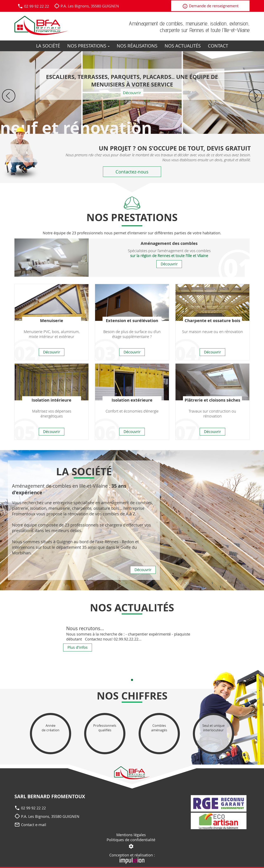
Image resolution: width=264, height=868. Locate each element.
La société (48, 46)
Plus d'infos (78, 647)
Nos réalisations (137, 46)
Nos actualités (183, 46)
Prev (9, 96)
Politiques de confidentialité (131, 840)
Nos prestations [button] (88, 46)
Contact (218, 46)
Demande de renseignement (210, 6)
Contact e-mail (34, 825)
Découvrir (132, 93)
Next (255, 96)
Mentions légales (131, 835)
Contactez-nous (132, 172)
